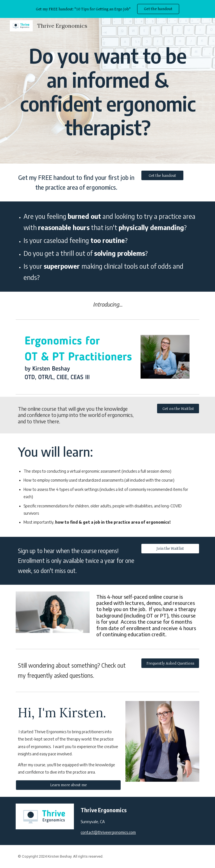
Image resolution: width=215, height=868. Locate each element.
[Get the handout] (162, 175)
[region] (107, 9)
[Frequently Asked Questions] (170, 663)
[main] (107, 91)
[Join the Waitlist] (170, 549)
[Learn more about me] (68, 785)
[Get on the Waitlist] (178, 409)
